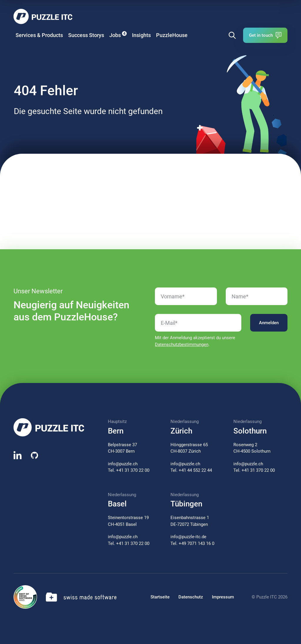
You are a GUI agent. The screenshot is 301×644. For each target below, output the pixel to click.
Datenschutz (191, 597)
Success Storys (86, 35)
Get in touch (265, 35)
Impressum (223, 597)
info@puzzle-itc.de (188, 537)
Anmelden (269, 323)
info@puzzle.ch (123, 464)
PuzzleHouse (172, 35)
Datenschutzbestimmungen (182, 344)
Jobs (118, 35)
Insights (141, 35)
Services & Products (39, 35)
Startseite (160, 597)
